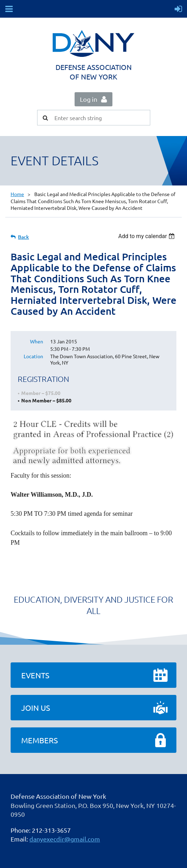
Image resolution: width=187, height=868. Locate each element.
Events (35, 675)
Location (33, 356)
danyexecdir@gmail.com (65, 839)
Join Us (36, 708)
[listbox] (147, 236)
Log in (89, 99)
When (37, 341)
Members (40, 740)
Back (24, 237)
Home (17, 194)
